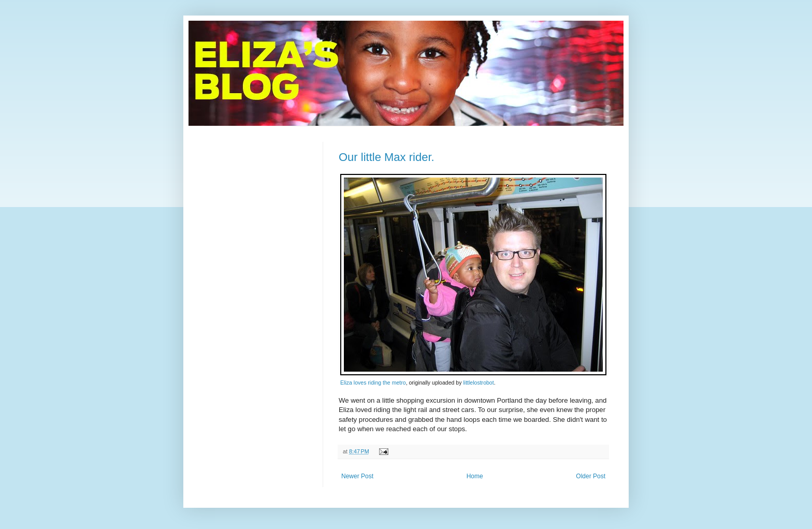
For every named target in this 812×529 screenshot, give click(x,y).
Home (475, 476)
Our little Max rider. (387, 157)
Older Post (591, 476)
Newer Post (357, 476)
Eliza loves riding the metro (373, 383)
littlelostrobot (478, 383)
